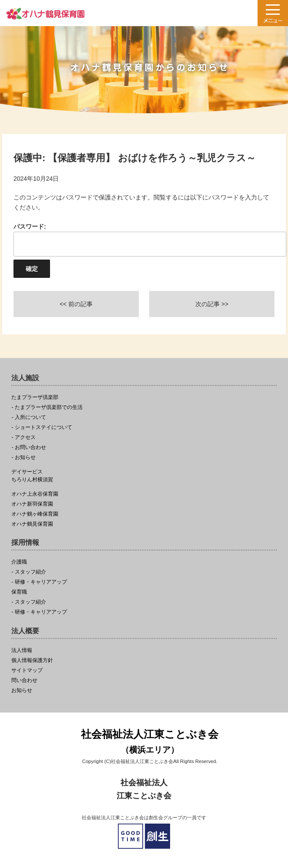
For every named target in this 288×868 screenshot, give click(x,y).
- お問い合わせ (28, 448)
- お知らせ (23, 458)
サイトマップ (27, 670)
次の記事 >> (212, 304)
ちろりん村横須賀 (144, 476)
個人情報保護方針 (32, 660)
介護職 (19, 562)
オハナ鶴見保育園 (32, 524)
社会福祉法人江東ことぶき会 (150, 742)
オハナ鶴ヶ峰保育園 (35, 514)
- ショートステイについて (42, 427)
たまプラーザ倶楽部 (35, 397)
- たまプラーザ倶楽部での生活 (47, 407)
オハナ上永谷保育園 (35, 494)
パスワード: (144, 240)
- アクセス (23, 437)
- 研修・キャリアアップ (39, 582)
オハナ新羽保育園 (32, 504)
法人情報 (22, 650)
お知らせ (22, 691)
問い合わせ (24, 681)
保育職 (19, 592)
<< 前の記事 (76, 304)
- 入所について (28, 417)
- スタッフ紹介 (28, 572)
